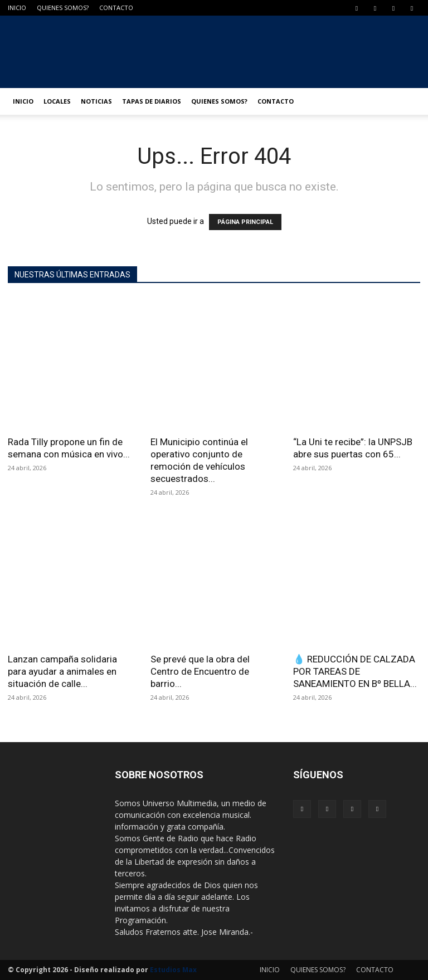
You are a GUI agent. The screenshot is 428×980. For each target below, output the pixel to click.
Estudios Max (173, 970)
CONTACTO (116, 8)
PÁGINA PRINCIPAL (245, 222)
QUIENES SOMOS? (63, 8)
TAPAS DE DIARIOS (152, 101)
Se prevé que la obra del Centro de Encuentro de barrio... (200, 671)
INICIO (17, 8)
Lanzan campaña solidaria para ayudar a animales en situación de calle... (62, 671)
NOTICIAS (96, 101)
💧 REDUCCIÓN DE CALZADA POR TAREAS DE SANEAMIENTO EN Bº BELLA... (355, 671)
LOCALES (57, 101)
